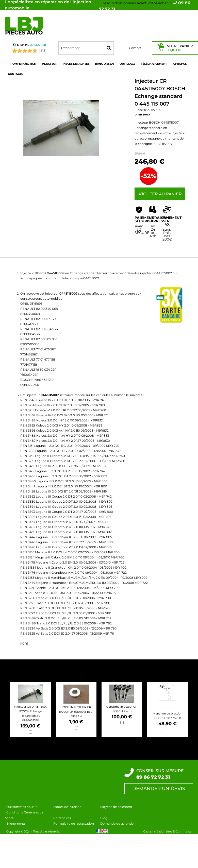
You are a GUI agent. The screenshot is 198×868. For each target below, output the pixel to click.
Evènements (16, 823)
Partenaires (62, 818)
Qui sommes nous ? (22, 807)
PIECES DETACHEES (76, 64)
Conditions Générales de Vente (24, 815)
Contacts (15, 74)
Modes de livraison (67, 807)
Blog (104, 818)
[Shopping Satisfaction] (29, 46)
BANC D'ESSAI (104, 64)
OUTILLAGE (127, 64)
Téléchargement (154, 64)
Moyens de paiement (116, 807)
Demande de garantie (117, 823)
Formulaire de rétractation (74, 823)
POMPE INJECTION (23, 64)
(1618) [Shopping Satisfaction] (43, 51)
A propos (180, 64)
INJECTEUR (50, 64)
